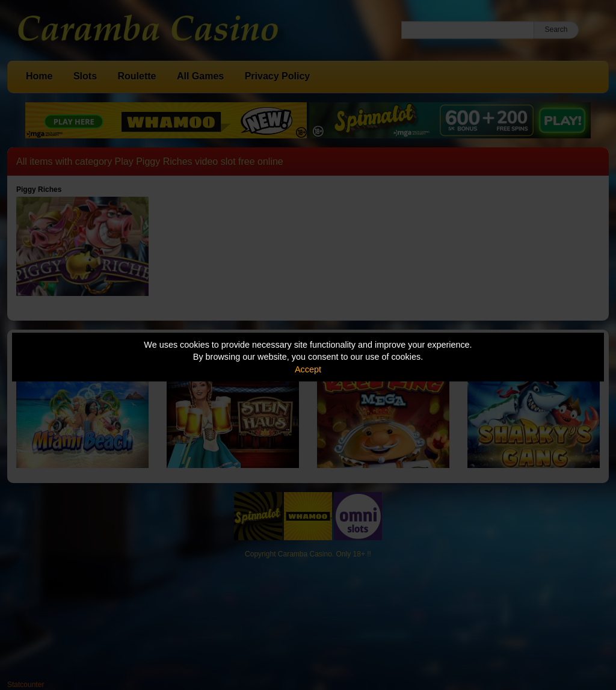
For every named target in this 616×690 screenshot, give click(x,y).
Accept (308, 369)
